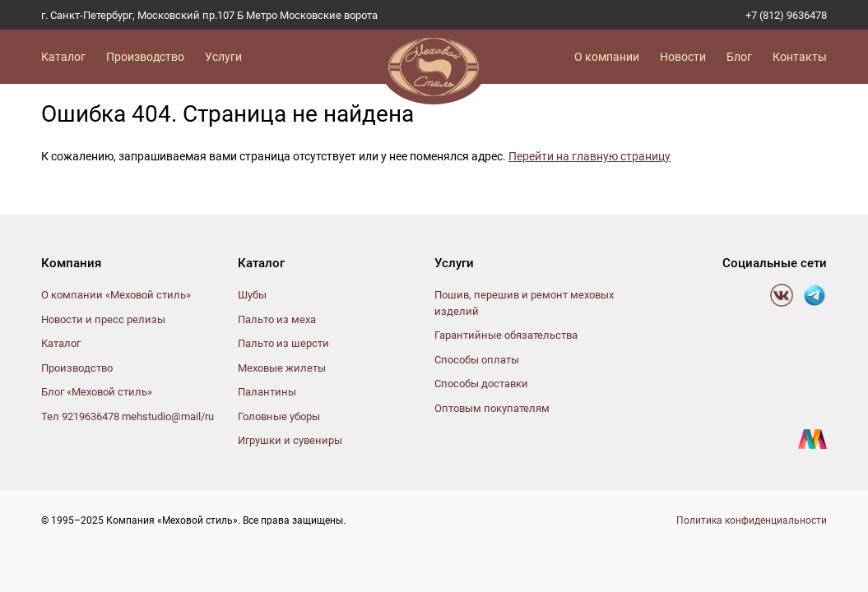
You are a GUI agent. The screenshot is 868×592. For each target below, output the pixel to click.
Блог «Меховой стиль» (97, 392)
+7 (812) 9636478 (786, 15)
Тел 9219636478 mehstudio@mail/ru (128, 416)
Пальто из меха (277, 319)
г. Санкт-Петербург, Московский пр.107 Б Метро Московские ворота (209, 15)
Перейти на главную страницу (589, 156)
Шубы (252, 295)
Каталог (63, 57)
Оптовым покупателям (492, 408)
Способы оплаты (477, 360)
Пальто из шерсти (283, 343)
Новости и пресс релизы (103, 319)
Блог (739, 57)
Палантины (267, 392)
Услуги (223, 57)
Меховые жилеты (282, 368)
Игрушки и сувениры (290, 440)
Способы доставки (481, 384)
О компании (607, 57)
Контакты (800, 57)
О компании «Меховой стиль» (116, 295)
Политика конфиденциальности (752, 520)
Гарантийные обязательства (506, 335)
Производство (145, 57)
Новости (683, 57)
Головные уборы (279, 416)
